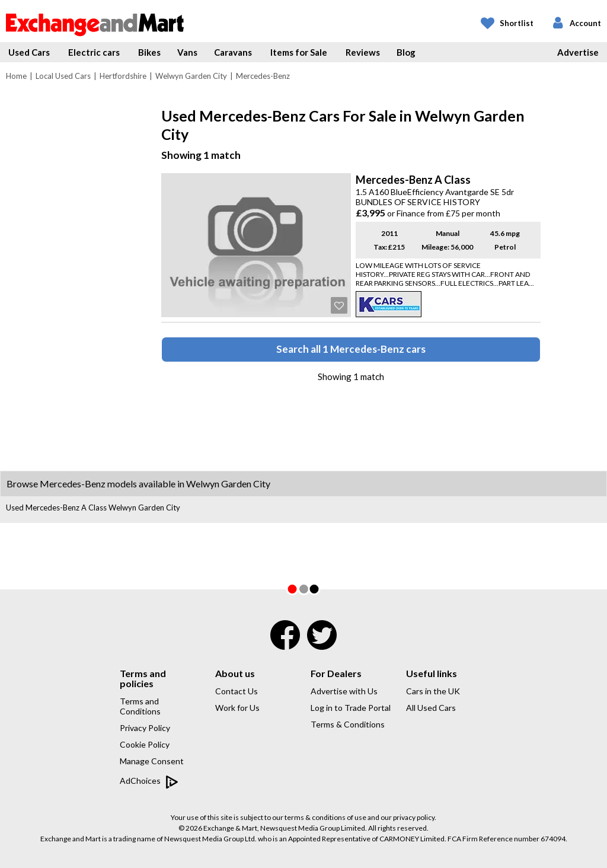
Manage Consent (152, 761)
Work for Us (237, 708)
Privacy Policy (145, 728)
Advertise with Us (344, 691)
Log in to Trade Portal (351, 708)
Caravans (233, 52)
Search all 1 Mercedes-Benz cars (351, 349)
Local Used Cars (63, 76)
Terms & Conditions (348, 724)
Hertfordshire (123, 76)
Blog (406, 52)
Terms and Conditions (140, 706)
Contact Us (237, 691)
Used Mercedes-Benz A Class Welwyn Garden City (93, 508)
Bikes (149, 52)
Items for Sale (299, 52)
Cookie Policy (145, 744)
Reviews (363, 52)
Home (16, 76)
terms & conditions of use (325, 817)
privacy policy (414, 817)
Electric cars (94, 52)
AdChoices (149, 781)
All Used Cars (431, 708)
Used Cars (29, 52)
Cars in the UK (433, 691)
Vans (187, 52)
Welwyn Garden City (191, 76)
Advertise (578, 52)
